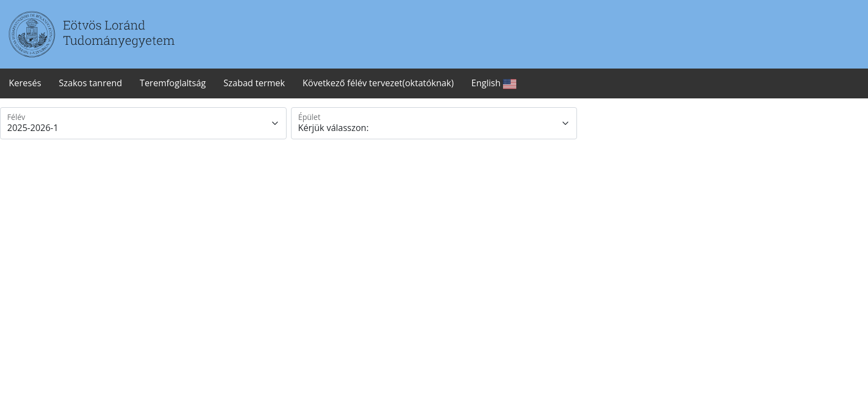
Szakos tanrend (91, 83)
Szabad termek (254, 83)
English (494, 84)
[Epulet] (434, 123)
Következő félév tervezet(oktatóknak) (378, 83)
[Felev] (143, 123)
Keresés (25, 83)
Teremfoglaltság (173, 83)
